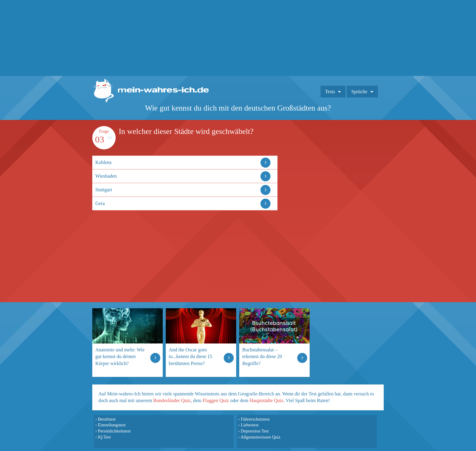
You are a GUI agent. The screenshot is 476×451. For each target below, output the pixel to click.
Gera (100, 203)
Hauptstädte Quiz (267, 400)
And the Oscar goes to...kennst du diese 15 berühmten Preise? (190, 356)
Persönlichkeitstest (114, 431)
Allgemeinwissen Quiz (260, 437)
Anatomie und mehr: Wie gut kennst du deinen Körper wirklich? (120, 356)
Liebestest (250, 425)
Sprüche (359, 92)
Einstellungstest (112, 425)
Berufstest (107, 419)
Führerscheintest (255, 419)
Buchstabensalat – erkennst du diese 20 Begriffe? (262, 356)
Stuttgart (104, 190)
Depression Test (255, 431)
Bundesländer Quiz (172, 400)
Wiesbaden (106, 176)
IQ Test (104, 437)
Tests (330, 92)
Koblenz (104, 162)
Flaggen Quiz (216, 400)
